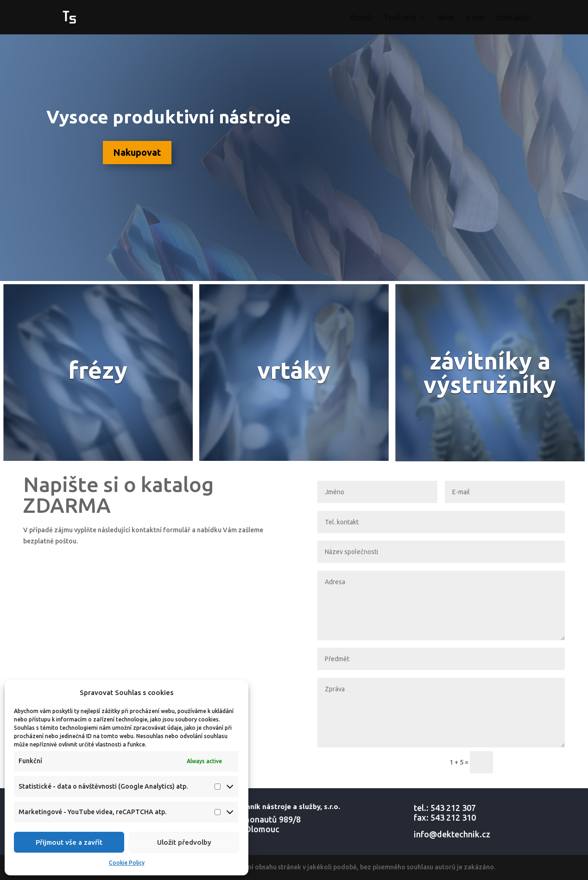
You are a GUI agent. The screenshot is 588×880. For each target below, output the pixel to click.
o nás (475, 18)
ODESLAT (533, 762)
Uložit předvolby (184, 842)
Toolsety (400, 18)
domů (361, 18)
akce (446, 18)
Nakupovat (137, 152)
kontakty (513, 18)
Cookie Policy (127, 863)
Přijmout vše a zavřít (69, 842)
